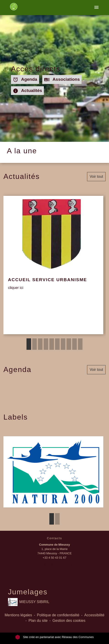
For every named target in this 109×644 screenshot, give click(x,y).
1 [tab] (29, 344)
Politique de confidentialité (58, 615)
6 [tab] (57, 344)
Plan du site (38, 621)
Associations (62, 80)
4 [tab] (46, 344)
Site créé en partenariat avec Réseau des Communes (54, 637)
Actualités (27, 91)
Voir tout (96, 176)
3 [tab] (40, 344)
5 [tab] (52, 344)
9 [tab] (74, 344)
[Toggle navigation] (96, 8)
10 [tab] (80, 344)
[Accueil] (14, 8)
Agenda (25, 80)
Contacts (54, 538)
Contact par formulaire (54, 565)
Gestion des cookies (69, 621)
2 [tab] (35, 344)
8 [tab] (69, 344)
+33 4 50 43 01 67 (55, 558)
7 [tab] (63, 344)
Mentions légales (18, 615)
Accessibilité (94, 615)
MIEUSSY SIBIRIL (29, 602)
